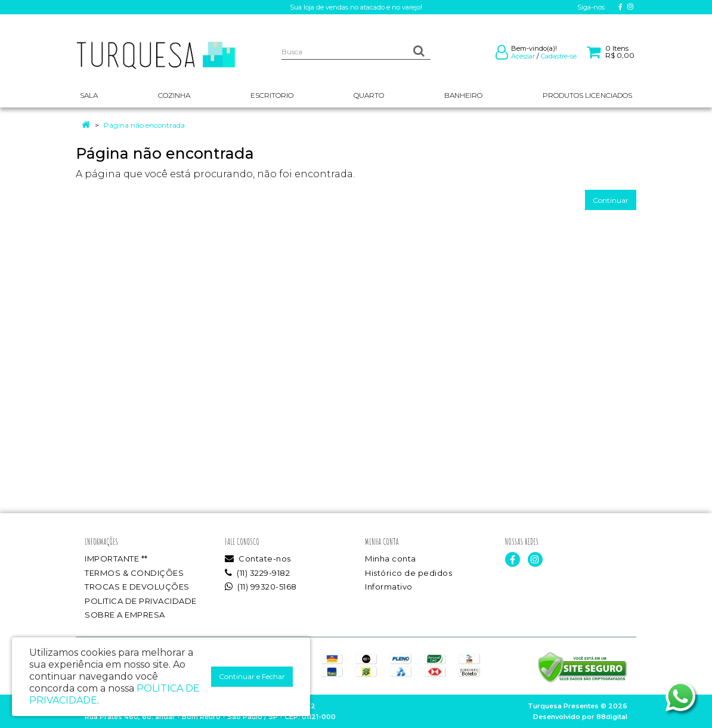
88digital (612, 717)
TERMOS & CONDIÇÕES (134, 573)
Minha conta (391, 559)
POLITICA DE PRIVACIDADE (141, 601)
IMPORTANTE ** (116, 559)
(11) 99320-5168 (261, 587)
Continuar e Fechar (252, 676)
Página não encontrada (144, 125)
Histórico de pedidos (408, 573)
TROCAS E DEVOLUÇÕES (137, 587)
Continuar (611, 200)
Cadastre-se (559, 56)
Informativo (389, 587)
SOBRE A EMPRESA (125, 615)
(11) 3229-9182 (257, 573)
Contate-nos (258, 559)
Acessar (523, 56)
